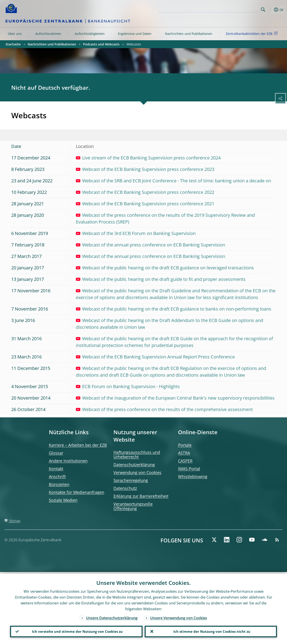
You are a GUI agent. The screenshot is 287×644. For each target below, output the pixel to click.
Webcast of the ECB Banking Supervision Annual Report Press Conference (155, 357)
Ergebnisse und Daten (135, 34)
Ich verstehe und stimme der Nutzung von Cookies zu (76, 631)
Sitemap (15, 521)
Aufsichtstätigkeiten (90, 34)
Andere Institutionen (68, 461)
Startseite (13, 44)
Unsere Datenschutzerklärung (112, 616)
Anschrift (57, 476)
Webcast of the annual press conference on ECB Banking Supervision (150, 245)
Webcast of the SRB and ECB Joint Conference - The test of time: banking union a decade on (173, 181)
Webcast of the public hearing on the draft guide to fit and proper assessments (161, 279)
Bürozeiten (59, 484)
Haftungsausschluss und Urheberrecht (137, 454)
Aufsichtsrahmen (48, 34)
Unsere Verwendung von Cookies (179, 616)
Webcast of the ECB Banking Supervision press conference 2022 (145, 192)
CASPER (185, 461)
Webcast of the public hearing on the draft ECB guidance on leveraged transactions (165, 268)
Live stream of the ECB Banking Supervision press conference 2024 (148, 158)
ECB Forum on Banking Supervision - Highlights (128, 386)
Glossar (56, 453)
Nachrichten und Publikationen (189, 34)
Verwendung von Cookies (137, 472)
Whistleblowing (193, 476)
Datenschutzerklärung (134, 465)
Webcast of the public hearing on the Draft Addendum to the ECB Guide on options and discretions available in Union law (169, 324)
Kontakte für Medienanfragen (77, 492)
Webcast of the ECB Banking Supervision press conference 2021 (145, 204)
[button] (270, 10)
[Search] (237, 9)
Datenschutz (125, 488)
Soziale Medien (63, 500)
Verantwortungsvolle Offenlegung (133, 506)
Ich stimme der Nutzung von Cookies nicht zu (211, 631)
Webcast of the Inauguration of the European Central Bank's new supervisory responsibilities (175, 398)
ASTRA (184, 453)
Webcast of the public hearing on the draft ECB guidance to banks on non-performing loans (174, 309)
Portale (185, 445)
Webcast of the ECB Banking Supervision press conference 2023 (145, 169)
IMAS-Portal (189, 469)
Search (263, 10)
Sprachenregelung (131, 480)
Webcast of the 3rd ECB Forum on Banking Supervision (136, 233)
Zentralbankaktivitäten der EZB (252, 33)
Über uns (15, 34)
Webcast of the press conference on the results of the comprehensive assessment (164, 409)
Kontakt (56, 469)
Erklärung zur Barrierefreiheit (141, 496)
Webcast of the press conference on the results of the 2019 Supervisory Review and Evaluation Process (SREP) (165, 218)
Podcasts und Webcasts (101, 44)
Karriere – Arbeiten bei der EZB (78, 445)
